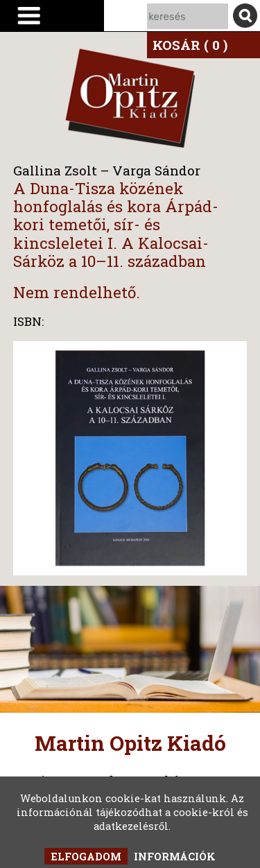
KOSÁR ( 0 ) (190, 45)
